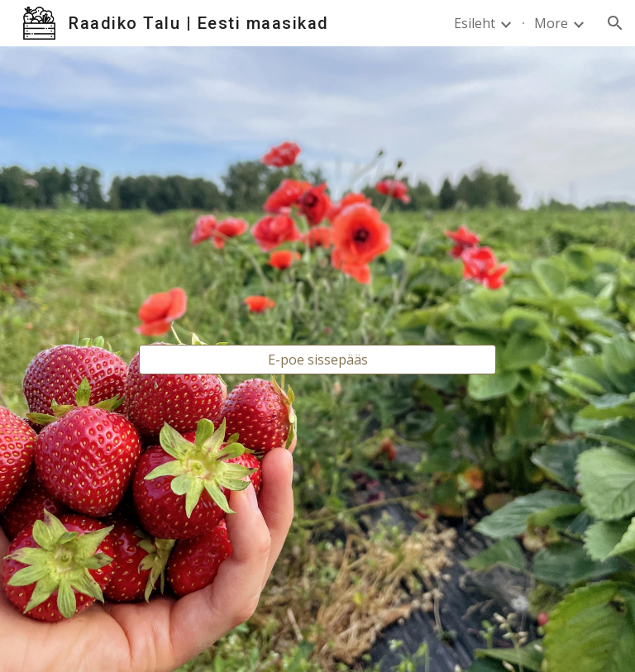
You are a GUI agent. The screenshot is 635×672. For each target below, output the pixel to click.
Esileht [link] (475, 23)
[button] (615, 23)
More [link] (551, 23)
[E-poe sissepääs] (317, 360)
